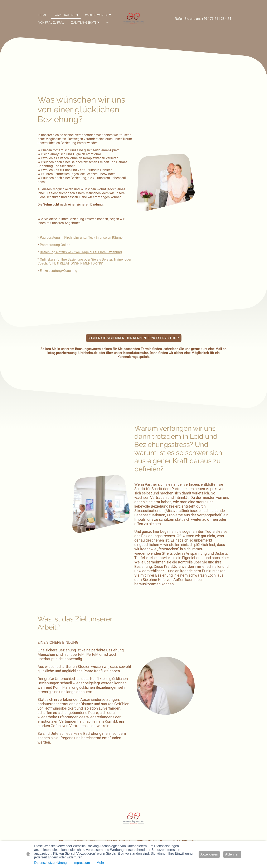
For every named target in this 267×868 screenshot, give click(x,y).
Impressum (82, 863)
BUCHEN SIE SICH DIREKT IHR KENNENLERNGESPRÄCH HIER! (134, 338)
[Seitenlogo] (133, 19)
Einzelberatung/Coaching (59, 271)
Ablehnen (232, 854)
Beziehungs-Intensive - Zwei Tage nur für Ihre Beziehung (81, 252)
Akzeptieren (209, 854)
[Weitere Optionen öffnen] (107, 23)
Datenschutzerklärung (50, 863)
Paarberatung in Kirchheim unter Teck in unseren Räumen (82, 238)
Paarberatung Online (55, 245)
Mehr (100, 863)
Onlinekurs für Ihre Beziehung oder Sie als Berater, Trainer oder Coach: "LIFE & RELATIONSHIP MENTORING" (84, 261)
